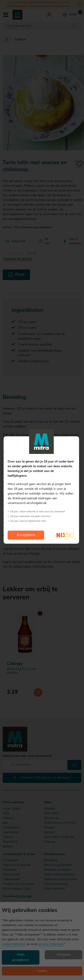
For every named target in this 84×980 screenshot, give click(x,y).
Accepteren (26, 535)
